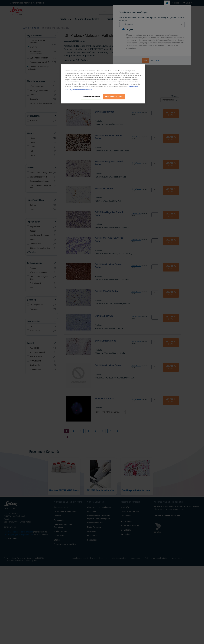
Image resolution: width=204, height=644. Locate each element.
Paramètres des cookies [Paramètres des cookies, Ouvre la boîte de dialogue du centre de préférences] (91, 97)
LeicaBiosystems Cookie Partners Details (78, 90)
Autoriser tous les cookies (114, 97)
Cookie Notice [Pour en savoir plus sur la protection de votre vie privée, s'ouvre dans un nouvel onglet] (133, 86)
